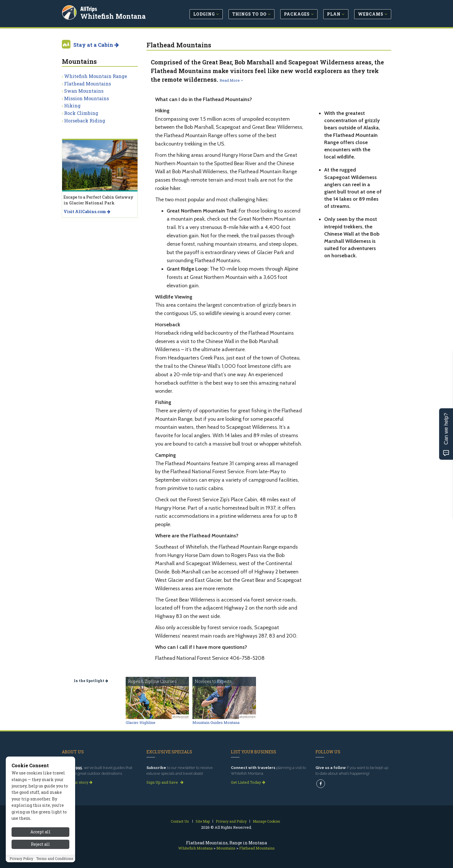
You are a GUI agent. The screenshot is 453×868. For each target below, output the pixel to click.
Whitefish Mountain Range (96, 76)
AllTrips (89, 8)
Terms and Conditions (55, 858)
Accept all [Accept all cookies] (40, 832)
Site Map (203, 821)
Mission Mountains (87, 98)
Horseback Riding (85, 121)
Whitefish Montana (114, 16)
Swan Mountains (84, 91)
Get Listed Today (248, 782)
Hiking (72, 106)
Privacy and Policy (231, 821)
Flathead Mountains (88, 84)
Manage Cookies (267, 821)
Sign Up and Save (165, 782)
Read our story (77, 782)
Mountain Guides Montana (216, 722)
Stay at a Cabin (96, 45)
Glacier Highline (141, 722)
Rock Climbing (81, 113)
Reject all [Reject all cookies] (40, 844)
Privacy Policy (21, 858)
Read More (231, 80)
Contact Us (180, 821)
